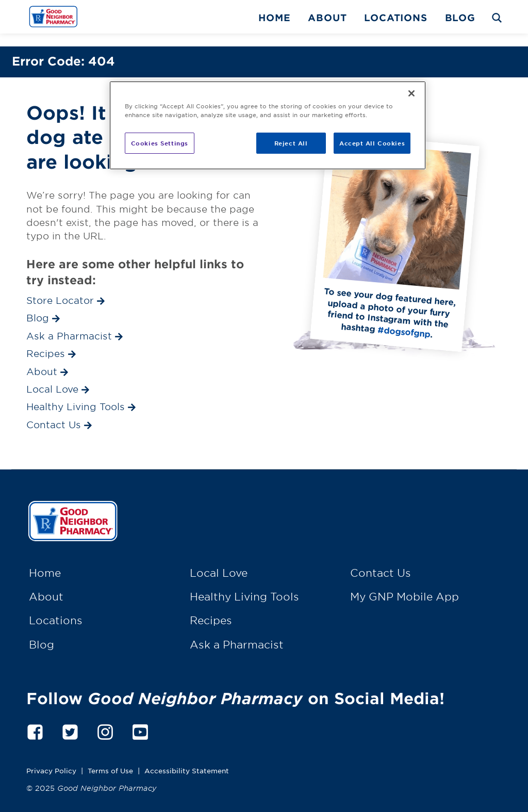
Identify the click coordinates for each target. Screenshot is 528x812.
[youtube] (140, 717)
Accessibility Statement (187, 758)
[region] (268, 125)
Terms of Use (110, 758)
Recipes (211, 608)
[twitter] (70, 717)
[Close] (411, 93)
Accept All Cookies (372, 143)
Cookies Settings (160, 143)
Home (274, 18)
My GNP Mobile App (405, 583)
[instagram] (105, 717)
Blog (460, 18)
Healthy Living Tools (244, 583)
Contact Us (381, 560)
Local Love (219, 560)
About (327, 18)
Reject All (291, 143)
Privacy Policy (51, 758)
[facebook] (35, 717)
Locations (395, 18)
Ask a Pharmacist (237, 631)
